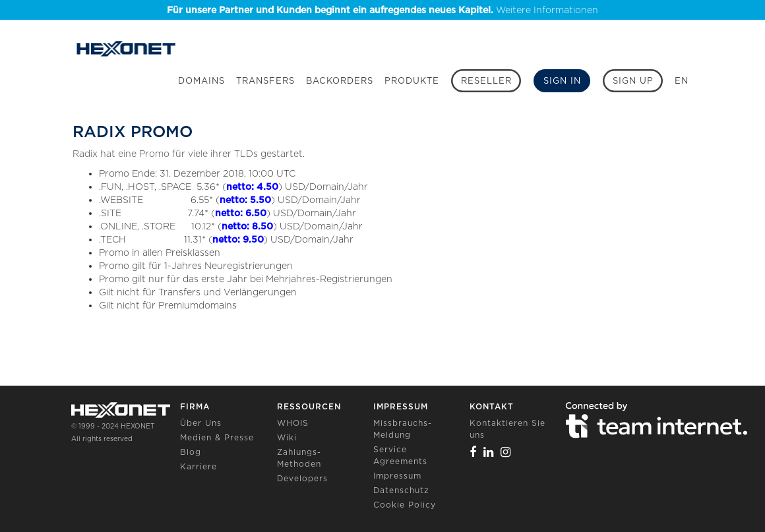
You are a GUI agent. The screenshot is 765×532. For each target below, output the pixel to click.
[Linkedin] (489, 452)
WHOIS (293, 423)
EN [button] (682, 81)
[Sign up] (633, 81)
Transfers (265, 81)
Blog (191, 452)
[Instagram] (506, 452)
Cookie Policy (405, 505)
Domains (201, 81)
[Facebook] (473, 452)
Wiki (287, 437)
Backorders (340, 81)
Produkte (412, 81)
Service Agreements (400, 455)
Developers (302, 478)
